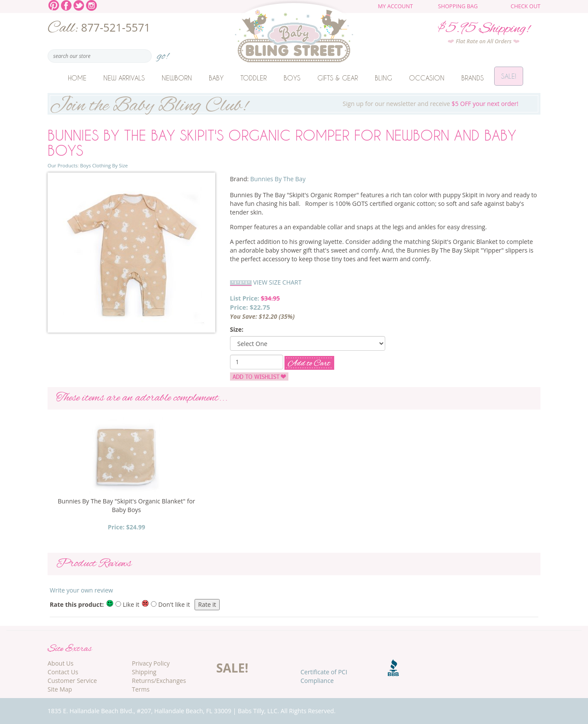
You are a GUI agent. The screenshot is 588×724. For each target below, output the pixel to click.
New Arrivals (124, 78)
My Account (395, 6)
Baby (216, 78)
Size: (237, 329)
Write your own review (81, 590)
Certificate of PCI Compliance (324, 676)
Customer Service (72, 681)
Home (77, 78)
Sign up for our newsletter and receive (294, 104)
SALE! (232, 668)
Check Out (526, 6)
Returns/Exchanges (159, 681)
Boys (292, 78)
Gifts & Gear (338, 78)
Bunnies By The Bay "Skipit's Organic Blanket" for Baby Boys (127, 505)
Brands (473, 78)
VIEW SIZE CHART (277, 282)
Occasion (427, 78)
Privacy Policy (151, 663)
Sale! (509, 78)
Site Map (60, 689)
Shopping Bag (458, 6)
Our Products (62, 165)
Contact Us (63, 672)
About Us (61, 663)
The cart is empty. (492, 10)
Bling (383, 78)
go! (163, 53)
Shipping (144, 672)
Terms (141, 689)
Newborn (177, 78)
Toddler (254, 78)
